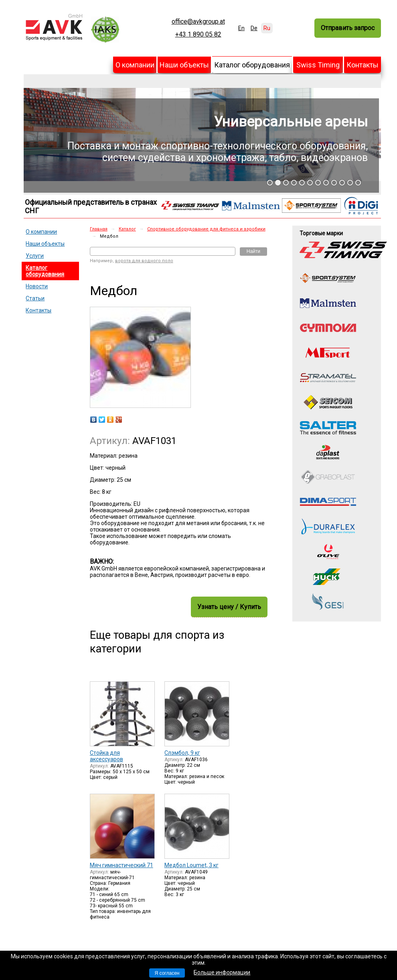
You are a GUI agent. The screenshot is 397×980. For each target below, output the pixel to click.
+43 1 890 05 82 (198, 35)
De (254, 28)
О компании (135, 65)
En (241, 28)
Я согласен (167, 973)
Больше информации (222, 972)
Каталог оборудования (252, 65)
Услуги (35, 256)
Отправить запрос (348, 28)
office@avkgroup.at (198, 22)
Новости (37, 286)
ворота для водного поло (144, 261)
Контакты (363, 65)
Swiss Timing (318, 65)
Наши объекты (184, 65)
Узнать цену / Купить (229, 607)
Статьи (35, 298)
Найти (253, 251)
